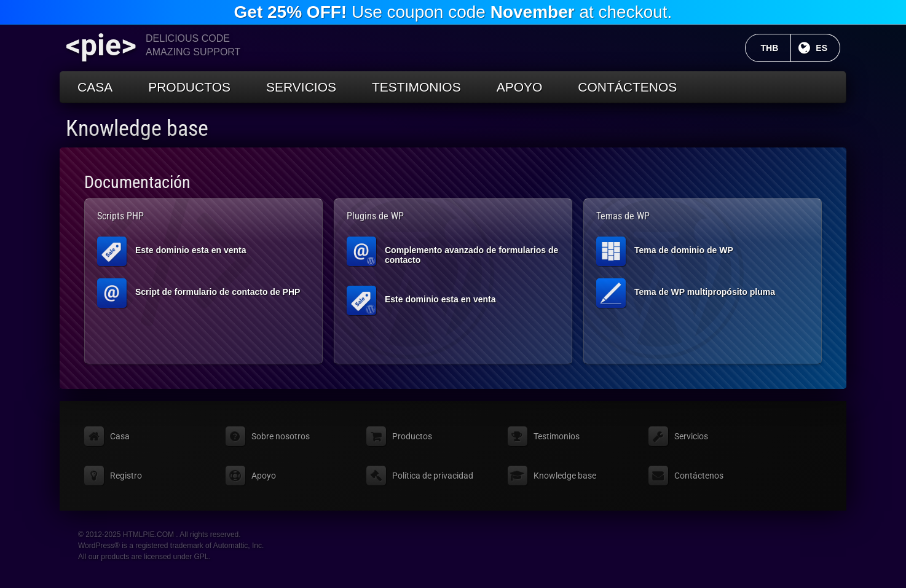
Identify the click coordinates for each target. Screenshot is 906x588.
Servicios (301, 87)
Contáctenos (627, 87)
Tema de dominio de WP (665, 251)
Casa (95, 87)
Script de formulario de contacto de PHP (199, 293)
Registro (126, 476)
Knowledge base (137, 128)
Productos (189, 87)
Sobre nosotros (281, 436)
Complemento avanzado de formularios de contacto (452, 251)
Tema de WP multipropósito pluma (686, 293)
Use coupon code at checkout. (453, 12)
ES (828, 48)
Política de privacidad (433, 476)
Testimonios (416, 87)
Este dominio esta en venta (172, 251)
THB (776, 48)
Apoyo (520, 87)
